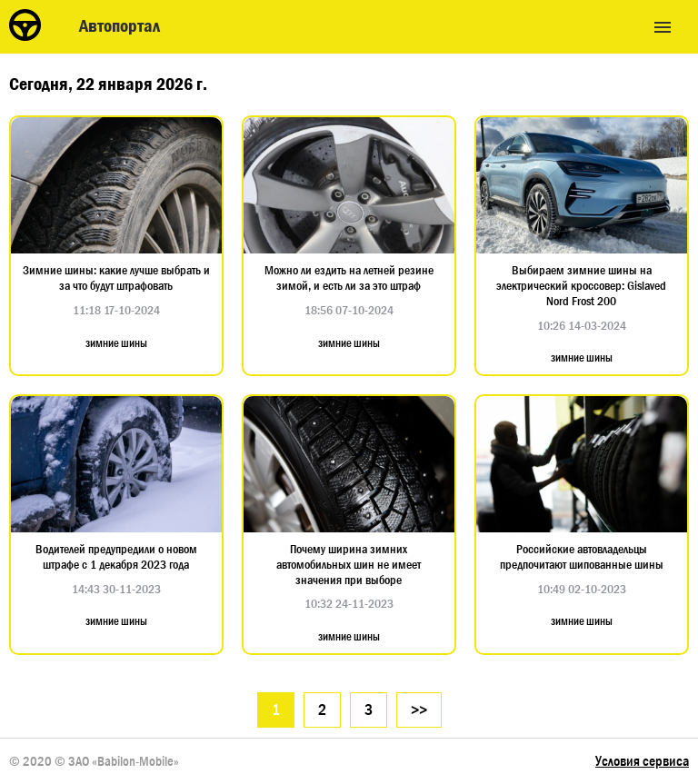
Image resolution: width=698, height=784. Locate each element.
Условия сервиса (642, 761)
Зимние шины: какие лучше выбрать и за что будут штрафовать (116, 278)
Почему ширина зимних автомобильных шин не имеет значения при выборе (349, 564)
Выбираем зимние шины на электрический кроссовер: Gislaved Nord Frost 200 (581, 285)
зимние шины (116, 343)
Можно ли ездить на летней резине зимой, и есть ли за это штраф (349, 278)
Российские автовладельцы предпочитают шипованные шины (582, 557)
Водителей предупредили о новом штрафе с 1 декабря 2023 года (116, 557)
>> (419, 710)
